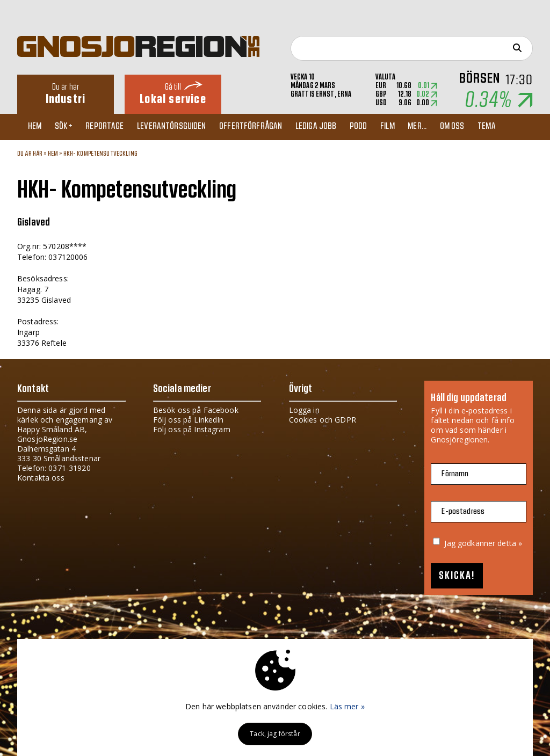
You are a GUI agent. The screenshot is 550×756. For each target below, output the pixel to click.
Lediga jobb (331, 127)
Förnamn (455, 474)
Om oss (477, 127)
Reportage (112, 127)
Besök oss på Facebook (196, 410)
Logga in (304, 410)
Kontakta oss (41, 478)
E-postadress (463, 511)
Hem (37, 127)
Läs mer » (347, 706)
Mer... (440, 127)
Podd (376, 127)
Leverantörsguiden (182, 127)
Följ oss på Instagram (192, 429)
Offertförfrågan (263, 127)
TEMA (514, 127)
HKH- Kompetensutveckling (100, 154)
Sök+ (69, 127)
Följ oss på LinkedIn (189, 420)
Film (407, 127)
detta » (510, 543)
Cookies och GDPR (323, 420)
